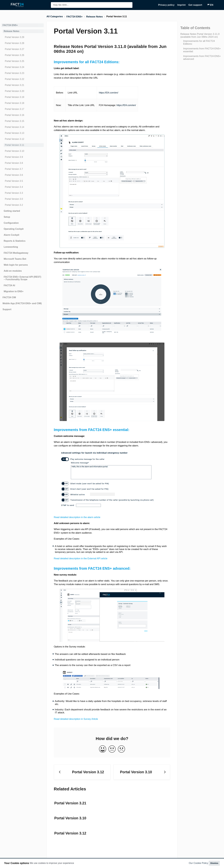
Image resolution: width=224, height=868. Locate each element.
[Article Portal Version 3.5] (23, 181)
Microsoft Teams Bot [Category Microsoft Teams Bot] (15, 259)
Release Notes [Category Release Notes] (11, 31)
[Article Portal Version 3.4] (23, 187)
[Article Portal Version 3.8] (23, 163)
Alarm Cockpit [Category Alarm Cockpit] (11, 235)
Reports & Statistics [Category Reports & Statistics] (15, 241)
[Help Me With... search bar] (92, 5)
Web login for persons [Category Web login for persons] (16, 265)
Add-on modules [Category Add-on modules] (13, 271)
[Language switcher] (210, 5)
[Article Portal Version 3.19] (23, 97)
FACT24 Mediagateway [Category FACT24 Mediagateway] (16, 253)
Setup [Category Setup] (7, 217)
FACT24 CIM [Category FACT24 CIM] (9, 297)
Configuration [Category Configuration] (11, 223)
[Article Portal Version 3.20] (23, 91)
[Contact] (205, 5)
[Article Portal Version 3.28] (23, 43)
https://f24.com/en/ (109, 93)
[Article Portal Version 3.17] (23, 109)
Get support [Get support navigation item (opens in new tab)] (196, 5)
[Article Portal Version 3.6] (23, 175)
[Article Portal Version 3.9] (23, 157)
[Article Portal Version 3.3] (23, 193)
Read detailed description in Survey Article (76, 719)
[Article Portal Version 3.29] (23, 37)
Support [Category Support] (7, 309)
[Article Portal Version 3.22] (23, 79)
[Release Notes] (95, 16)
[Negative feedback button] (121, 749)
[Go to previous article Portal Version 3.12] (82, 772)
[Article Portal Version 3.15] (23, 121)
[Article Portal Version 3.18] (23, 103)
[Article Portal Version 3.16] (23, 115)
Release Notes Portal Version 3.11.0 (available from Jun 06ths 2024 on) (200, 35)
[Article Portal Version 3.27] (23, 49)
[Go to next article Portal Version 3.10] (142, 772)
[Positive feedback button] (103, 749)
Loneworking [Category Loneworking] (11, 247)
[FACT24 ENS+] (75, 16)
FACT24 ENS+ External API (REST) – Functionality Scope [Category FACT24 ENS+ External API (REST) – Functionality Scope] (22, 278)
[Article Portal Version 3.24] (23, 67)
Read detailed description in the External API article (81, 558)
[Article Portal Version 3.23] (23, 73)
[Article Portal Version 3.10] (23, 151)
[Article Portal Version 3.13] (23, 133)
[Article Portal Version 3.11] (23, 145)
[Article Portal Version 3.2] (23, 205)
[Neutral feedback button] (112, 749)
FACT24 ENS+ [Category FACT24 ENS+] (10, 25)
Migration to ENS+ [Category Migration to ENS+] (14, 291)
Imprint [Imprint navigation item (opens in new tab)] (182, 5)
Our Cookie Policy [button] (199, 863)
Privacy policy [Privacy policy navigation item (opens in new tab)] (167, 5)
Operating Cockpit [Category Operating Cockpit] (14, 229)
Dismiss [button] (214, 863)
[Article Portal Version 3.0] (23, 199)
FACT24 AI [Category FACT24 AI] (9, 285)
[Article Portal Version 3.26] (23, 55)
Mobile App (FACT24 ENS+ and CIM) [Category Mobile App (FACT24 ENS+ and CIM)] (22, 303)
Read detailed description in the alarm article (77, 517)
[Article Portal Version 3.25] (23, 61)
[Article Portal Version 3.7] (23, 169)
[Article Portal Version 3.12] (23, 139)
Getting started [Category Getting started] (12, 211)
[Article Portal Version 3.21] (23, 85)
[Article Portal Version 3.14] (23, 127)
